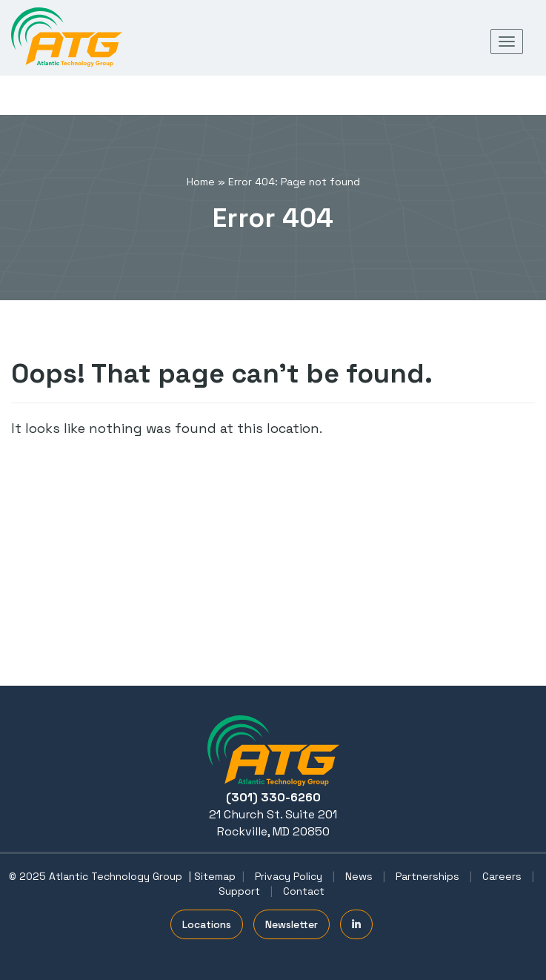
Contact (304, 891)
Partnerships (427, 876)
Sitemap (215, 876)
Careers (502, 876)
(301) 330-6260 (273, 797)
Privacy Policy (289, 876)
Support (239, 891)
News (359, 876)
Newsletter (292, 924)
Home (201, 182)
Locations (207, 924)
